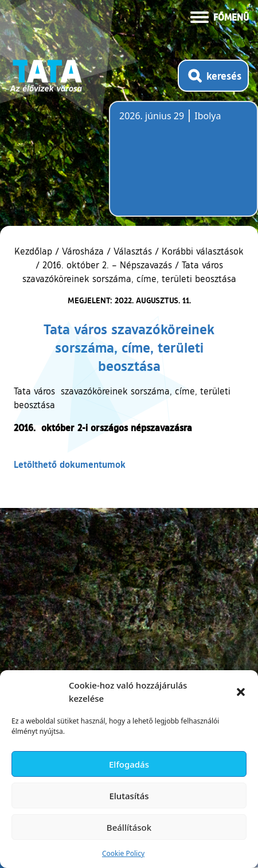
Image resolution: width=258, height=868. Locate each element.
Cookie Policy (123, 853)
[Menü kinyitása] (220, 16)
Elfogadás (129, 764)
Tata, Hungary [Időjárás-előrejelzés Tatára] (183, 166)
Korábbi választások (203, 251)
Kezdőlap (35, 251)
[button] (241, 692)
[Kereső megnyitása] (213, 76)
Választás (133, 251)
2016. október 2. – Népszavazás (107, 265)
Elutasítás (129, 796)
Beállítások (129, 827)
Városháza (83, 251)
